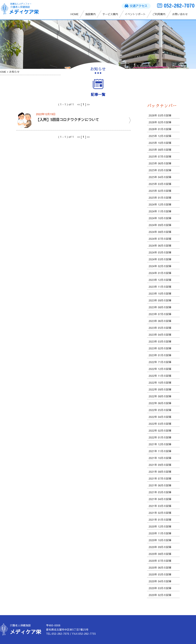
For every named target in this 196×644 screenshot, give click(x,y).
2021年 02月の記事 (160, 513)
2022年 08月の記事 (160, 396)
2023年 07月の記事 (160, 314)
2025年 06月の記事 (160, 163)
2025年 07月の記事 (160, 156)
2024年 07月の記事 (160, 239)
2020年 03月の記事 (160, 588)
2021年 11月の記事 (160, 451)
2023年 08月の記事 (160, 307)
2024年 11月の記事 (160, 211)
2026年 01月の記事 (160, 129)
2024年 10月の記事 (160, 218)
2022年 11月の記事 (160, 376)
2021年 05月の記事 (160, 492)
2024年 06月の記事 (160, 245)
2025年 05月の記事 (160, 170)
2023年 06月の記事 (160, 321)
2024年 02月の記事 (160, 266)
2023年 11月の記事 (160, 287)
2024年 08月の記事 (160, 232)
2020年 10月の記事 (160, 540)
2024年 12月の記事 (160, 204)
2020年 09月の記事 (160, 547)
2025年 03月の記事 (160, 184)
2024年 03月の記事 (160, 259)
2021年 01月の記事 (160, 520)
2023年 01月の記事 (160, 355)
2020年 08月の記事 (160, 554)
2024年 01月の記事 (160, 273)
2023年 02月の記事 (160, 348)
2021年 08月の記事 (160, 472)
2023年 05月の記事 (160, 328)
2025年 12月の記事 (160, 136)
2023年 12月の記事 (160, 280)
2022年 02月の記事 (160, 430)
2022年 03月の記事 (160, 424)
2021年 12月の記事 (160, 444)
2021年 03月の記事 (160, 506)
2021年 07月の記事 (160, 478)
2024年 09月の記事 (160, 225)
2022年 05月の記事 (160, 410)
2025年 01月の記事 (160, 198)
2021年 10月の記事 (160, 458)
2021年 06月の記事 (160, 485)
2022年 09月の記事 (160, 389)
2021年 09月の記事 (160, 465)
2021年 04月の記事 (160, 499)
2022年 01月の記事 (160, 437)
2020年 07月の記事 (160, 561)
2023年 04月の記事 (160, 335)
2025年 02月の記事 (160, 191)
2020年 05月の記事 (160, 574)
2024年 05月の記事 (160, 252)
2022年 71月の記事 (160, 362)
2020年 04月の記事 (160, 581)
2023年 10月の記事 (160, 293)
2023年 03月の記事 (160, 341)
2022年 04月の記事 (160, 417)
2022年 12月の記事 (160, 369)
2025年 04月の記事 (160, 177)
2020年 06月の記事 (160, 567)
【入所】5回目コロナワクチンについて (67, 119)
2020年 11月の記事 (160, 533)
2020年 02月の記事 (160, 595)
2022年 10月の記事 (160, 383)
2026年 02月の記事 (160, 122)
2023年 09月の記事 (160, 300)
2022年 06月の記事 (160, 403)
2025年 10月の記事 (160, 143)
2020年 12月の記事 (160, 526)
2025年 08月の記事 (160, 150)
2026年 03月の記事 (160, 115)
